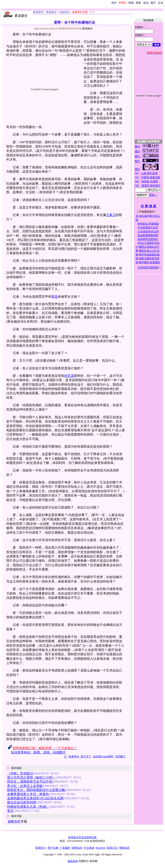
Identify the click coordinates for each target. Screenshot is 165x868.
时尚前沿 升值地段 (148, 224)
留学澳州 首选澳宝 (149, 262)
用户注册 (53, 848)
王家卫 (111, 215)
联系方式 (112, 848)
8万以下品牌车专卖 (148, 243)
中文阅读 (89, 848)
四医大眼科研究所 (149, 258)
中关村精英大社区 (148, 228)
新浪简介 (41, 848)
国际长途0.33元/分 (149, 251)
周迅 (55, 297)
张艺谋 (69, 376)
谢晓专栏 (14, 821)
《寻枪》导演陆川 (20, 773)
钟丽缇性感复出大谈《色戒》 (28, 807)
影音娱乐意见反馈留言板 (82, 837)
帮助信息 (124, 848)
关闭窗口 (120, 756)
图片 (137, 146)
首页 (114, 3)
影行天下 (86, 756)
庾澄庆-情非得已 (151, 186)
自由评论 (64, 12)
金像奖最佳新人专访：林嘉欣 (28, 794)
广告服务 (65, 848)
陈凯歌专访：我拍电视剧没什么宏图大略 (36, 790)
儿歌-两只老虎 (149, 173)
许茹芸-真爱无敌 (151, 177)
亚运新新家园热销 (148, 235)
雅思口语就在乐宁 (149, 247)
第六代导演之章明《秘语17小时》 (31, 777)
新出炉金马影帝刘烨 (22, 802)
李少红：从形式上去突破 (25, 786)
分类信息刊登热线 (148, 267)
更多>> (153, 195)
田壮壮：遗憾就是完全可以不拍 (30, 782)
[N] (137, 173)
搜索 (138, 3)
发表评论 (74, 756)
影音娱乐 (51, 12)
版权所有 (73, 861)
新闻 (131, 3)
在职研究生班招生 (148, 239)
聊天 (153, 3)
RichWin (101, 848)
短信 (146, 3)
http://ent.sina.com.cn (46, 29)
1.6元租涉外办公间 (148, 231)
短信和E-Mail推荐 (103, 756)
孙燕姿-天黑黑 (150, 181)
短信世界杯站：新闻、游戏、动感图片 (38, 752)
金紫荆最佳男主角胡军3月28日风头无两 (35, 798)
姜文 (10, 811)
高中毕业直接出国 (149, 255)
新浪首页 (38, 12)
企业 (160, 3)
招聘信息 (77, 848)
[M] (137, 181)
